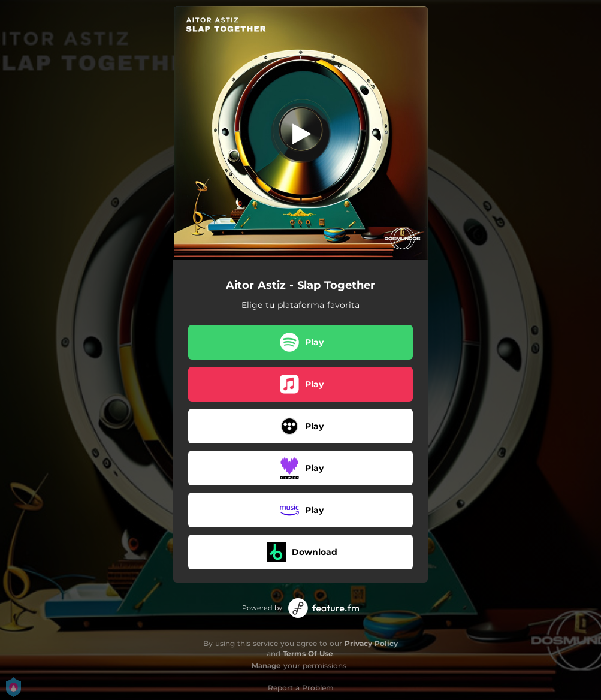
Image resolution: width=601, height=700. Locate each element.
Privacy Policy (371, 643)
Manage (266, 666)
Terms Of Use (308, 654)
